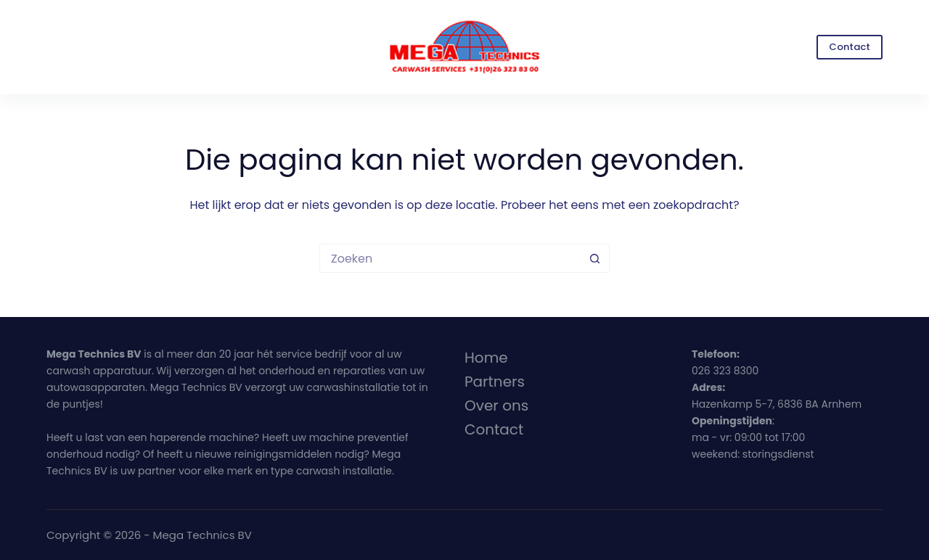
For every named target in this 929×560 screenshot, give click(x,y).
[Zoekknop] (595, 258)
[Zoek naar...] (450, 258)
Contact (850, 47)
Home (486, 358)
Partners (495, 382)
